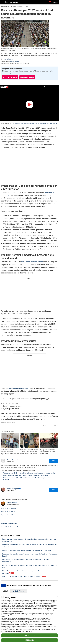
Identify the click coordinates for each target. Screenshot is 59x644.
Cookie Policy (28, 631)
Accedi (55, 2)
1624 (53, 602)
